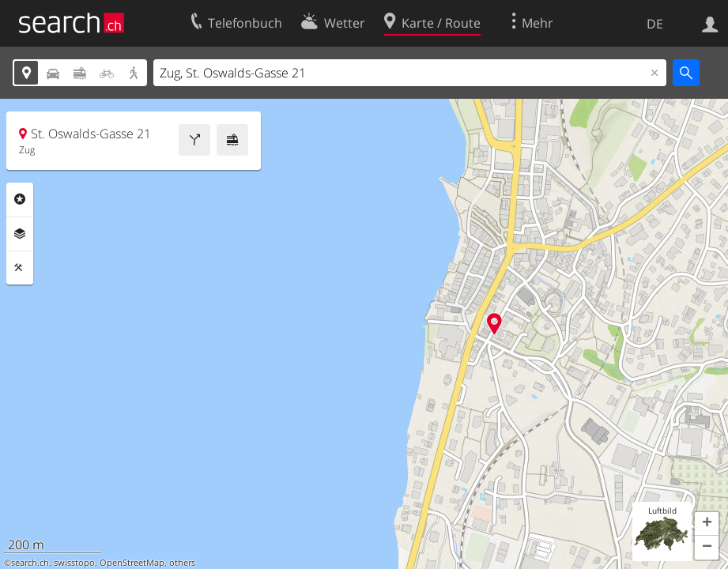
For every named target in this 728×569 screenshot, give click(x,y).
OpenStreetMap (132, 563)
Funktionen (20, 268)
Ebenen (20, 234)
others (182, 563)
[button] (707, 524)
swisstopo (74, 563)
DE (655, 24)
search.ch (30, 563)
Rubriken (20, 199)
